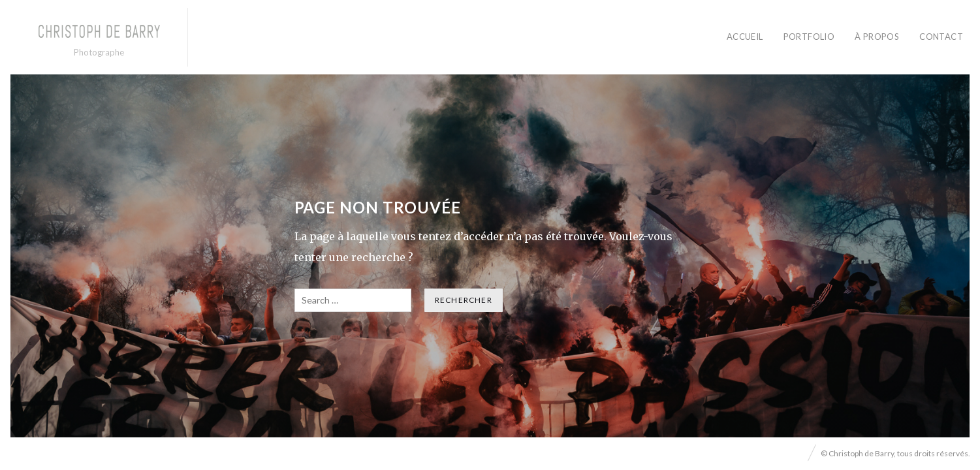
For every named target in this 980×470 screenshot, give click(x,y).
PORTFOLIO (809, 37)
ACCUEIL (745, 37)
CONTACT (941, 37)
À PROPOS (877, 37)
